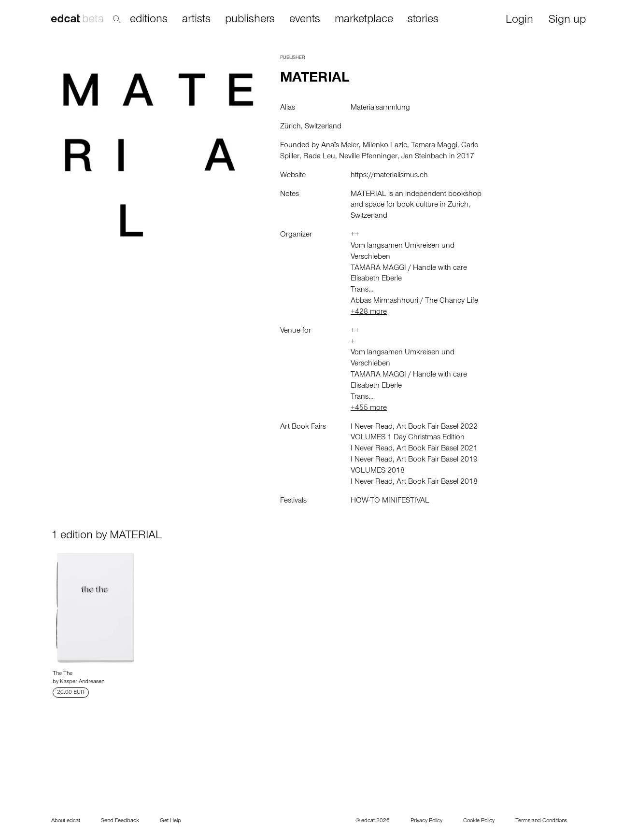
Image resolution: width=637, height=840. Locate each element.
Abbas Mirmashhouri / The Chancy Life (414, 301)
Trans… (362, 290)
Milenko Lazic (385, 146)
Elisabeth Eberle (376, 279)
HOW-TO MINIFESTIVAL (390, 501)
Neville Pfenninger (368, 157)
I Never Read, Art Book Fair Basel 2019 (414, 460)
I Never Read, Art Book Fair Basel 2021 (414, 449)
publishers (250, 20)
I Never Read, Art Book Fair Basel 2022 (414, 427)
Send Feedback (120, 821)
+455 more (369, 408)
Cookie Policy (479, 821)
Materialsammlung (380, 108)
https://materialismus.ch (389, 176)
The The (63, 674)
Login (519, 21)
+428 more (369, 312)
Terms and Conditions (541, 821)
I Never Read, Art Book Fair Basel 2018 (414, 482)
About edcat (66, 821)
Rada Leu (319, 157)
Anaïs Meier (340, 146)
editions (149, 20)
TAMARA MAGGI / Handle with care (409, 268)
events (305, 20)
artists (196, 20)
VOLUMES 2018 (378, 471)
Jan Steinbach (424, 157)
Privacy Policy (426, 821)
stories (423, 20)
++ (355, 235)
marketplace (364, 20)
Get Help (170, 821)
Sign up (567, 21)
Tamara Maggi (434, 146)
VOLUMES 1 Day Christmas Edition (408, 438)
